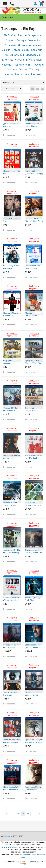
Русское (38, 65)
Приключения (23, 65)
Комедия (37, 50)
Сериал (23, 70)
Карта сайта (40, 862)
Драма (6, 50)
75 (34, 813)
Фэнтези (36, 74)
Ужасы (9, 74)
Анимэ (22, 35)
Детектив (10, 45)
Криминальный (14, 55)
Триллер (34, 70)
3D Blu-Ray (10, 35)
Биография (34, 35)
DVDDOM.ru (8, 836)
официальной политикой (11, 847)
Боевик (10, 40)
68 (23, 813)
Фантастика (22, 74)
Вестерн (21, 40)
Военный (33, 40)
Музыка (20, 60)
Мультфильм (34, 60)
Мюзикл (7, 65)
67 (18, 813)
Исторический (21, 50)
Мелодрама (33, 55)
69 (28, 813)
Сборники (11, 70)
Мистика (8, 60)
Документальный (29, 45)
